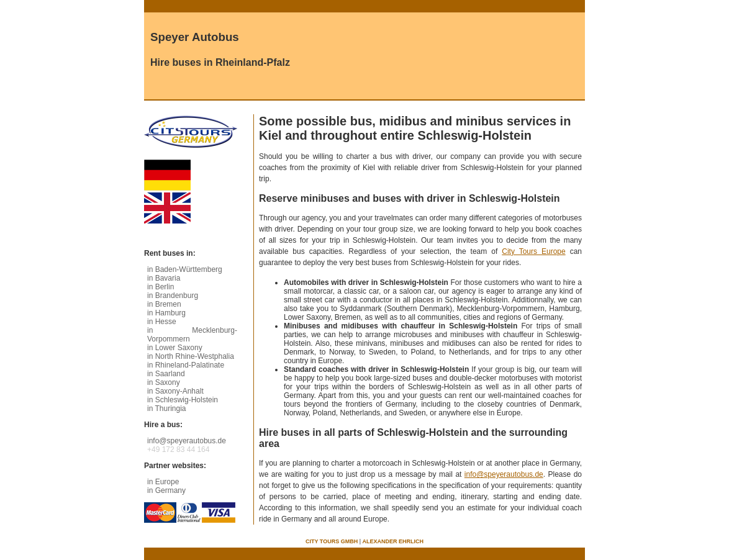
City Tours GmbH (332, 541)
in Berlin (161, 287)
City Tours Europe (533, 251)
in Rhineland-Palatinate (186, 365)
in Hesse (162, 322)
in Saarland (166, 374)
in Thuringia (166, 409)
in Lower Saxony (175, 348)
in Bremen (164, 304)
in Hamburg (166, 313)
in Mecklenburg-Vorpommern (192, 335)
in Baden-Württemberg (185, 269)
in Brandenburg (173, 296)
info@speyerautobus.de (504, 474)
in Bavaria (164, 278)
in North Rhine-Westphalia (191, 356)
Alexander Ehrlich (393, 541)
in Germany (166, 490)
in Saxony (164, 382)
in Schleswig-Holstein (183, 400)
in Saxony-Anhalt (175, 391)
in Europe (163, 482)
